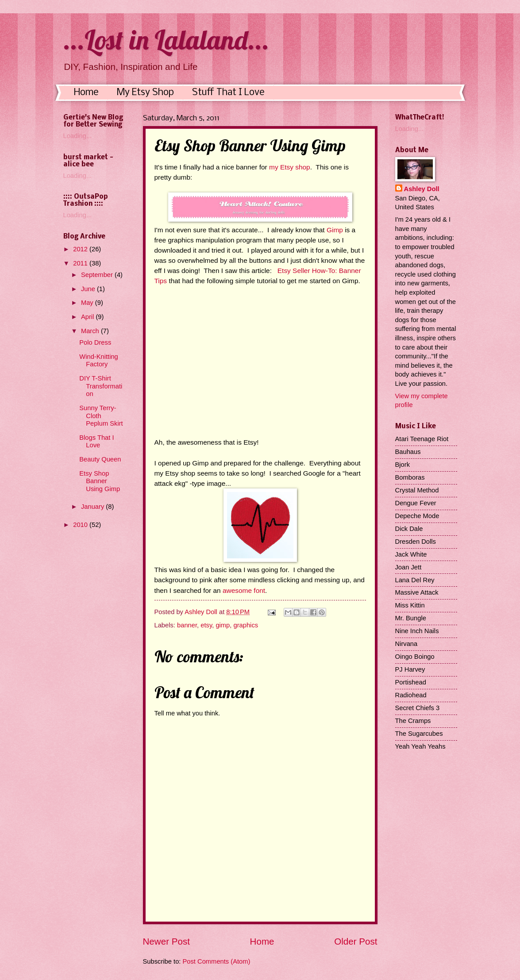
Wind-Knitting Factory (99, 361)
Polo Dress (95, 342)
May (88, 303)
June (89, 289)
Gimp (335, 230)
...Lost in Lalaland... (166, 40)
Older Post (356, 941)
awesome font (244, 590)
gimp (223, 625)
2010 (81, 525)
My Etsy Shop (145, 93)
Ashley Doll (422, 189)
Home (86, 93)
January (93, 507)
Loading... (78, 136)
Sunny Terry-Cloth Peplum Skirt (101, 416)
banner (187, 625)
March (91, 331)
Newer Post (166, 941)
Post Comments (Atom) (217, 961)
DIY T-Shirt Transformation (101, 386)
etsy (206, 625)
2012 (81, 249)
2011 (81, 263)
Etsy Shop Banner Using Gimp (100, 481)
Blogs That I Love (96, 442)
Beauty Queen (100, 459)
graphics (246, 625)
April (89, 317)
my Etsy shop (289, 167)
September (98, 275)
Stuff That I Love (228, 93)
